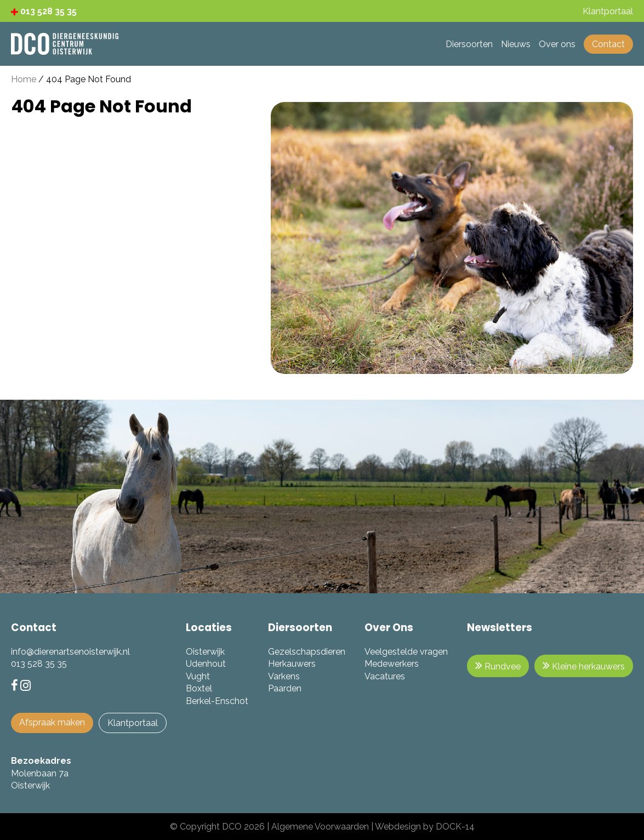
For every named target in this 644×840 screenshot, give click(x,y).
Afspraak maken (52, 722)
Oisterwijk (205, 652)
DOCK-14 (455, 827)
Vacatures (385, 676)
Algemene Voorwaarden (320, 827)
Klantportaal (133, 723)
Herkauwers (292, 664)
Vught (198, 676)
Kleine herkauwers (584, 665)
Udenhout (206, 664)
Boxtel (199, 688)
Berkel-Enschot (217, 701)
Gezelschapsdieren (307, 652)
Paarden (285, 688)
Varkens (284, 676)
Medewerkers (392, 664)
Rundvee (498, 665)
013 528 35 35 (44, 11)
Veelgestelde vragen (406, 652)
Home (24, 79)
